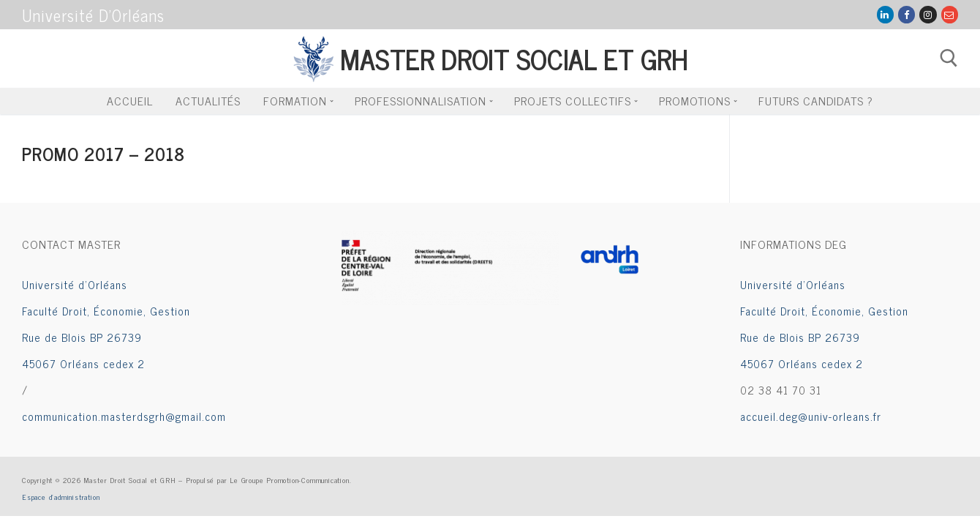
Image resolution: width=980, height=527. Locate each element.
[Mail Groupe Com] (950, 14)
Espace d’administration (61, 497)
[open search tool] (949, 58)
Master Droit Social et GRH (514, 58)
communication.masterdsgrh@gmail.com (124, 416)
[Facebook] (906, 14)
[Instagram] (928, 14)
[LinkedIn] (885, 14)
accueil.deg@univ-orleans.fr (811, 416)
